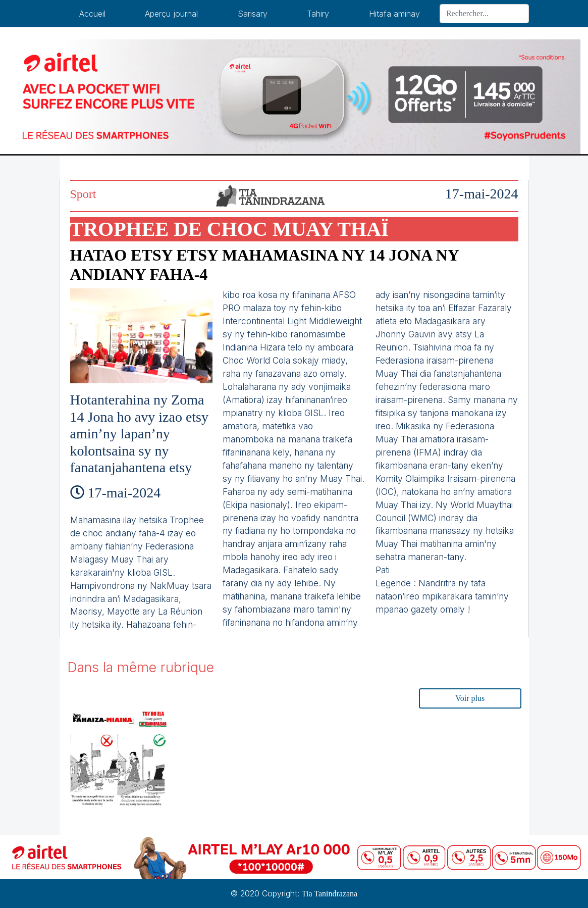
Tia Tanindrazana (330, 894)
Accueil (92, 14)
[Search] (484, 14)
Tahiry (318, 14)
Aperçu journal (171, 14)
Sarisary (253, 14)
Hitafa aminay (394, 14)
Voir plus (470, 698)
